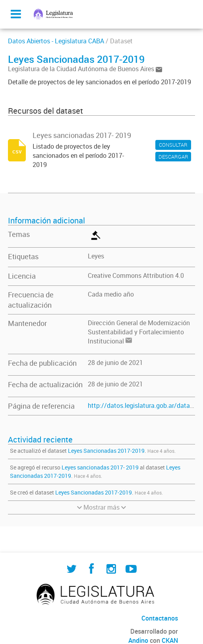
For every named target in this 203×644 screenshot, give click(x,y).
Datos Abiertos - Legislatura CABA (56, 41)
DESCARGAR (173, 157)
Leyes (96, 256)
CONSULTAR (173, 145)
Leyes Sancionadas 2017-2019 (106, 451)
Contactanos (160, 618)
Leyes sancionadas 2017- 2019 (100, 467)
